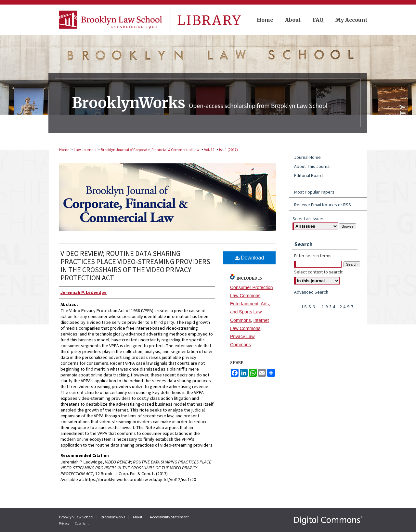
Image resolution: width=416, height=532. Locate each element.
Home (64, 150)
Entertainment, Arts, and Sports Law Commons (250, 312)
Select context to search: (319, 272)
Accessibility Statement (169, 517)
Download (249, 258)
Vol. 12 (209, 150)
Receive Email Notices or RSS (323, 205)
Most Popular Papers (314, 192)
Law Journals (85, 150)
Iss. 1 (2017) (228, 150)
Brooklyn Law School (77, 517)
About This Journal (312, 167)
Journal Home (307, 158)
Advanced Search (311, 292)
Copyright (82, 524)
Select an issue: (308, 219)
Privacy (65, 524)
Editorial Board (308, 176)
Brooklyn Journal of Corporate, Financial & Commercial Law (150, 150)
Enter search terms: (313, 256)
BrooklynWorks (113, 517)
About (138, 517)
